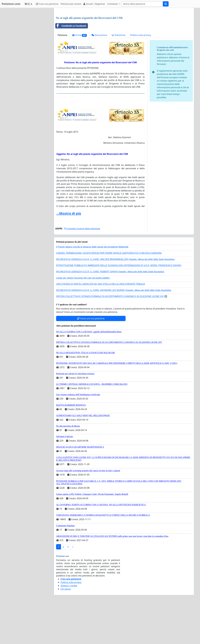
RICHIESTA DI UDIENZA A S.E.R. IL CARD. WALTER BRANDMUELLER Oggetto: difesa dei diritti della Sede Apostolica (115, 298)
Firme (79, 74)
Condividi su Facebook (71, 65)
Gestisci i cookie (69, 624)
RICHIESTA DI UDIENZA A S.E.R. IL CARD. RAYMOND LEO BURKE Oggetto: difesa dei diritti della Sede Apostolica (114, 329)
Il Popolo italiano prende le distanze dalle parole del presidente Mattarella (92, 286)
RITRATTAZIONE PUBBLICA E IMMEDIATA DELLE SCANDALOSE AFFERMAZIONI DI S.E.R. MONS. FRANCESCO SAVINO (119, 304)
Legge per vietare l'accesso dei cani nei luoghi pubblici (83, 317)
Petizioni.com (11, 4)
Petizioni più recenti (71, 4)
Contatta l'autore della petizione (82, 267)
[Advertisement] (124, 32)
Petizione (62, 74)
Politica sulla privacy (140, 74)
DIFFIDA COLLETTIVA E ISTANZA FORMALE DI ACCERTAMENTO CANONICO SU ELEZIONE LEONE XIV (110, 335)
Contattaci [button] (113, 4)
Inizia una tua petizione (91, 357)
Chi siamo (66, 628)
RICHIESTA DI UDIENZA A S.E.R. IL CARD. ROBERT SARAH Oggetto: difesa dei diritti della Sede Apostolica (110, 310)
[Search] (142, 4)
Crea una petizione (47, 4)
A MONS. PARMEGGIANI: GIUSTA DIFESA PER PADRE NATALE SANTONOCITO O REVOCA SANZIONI (109, 292)
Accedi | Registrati (94, 4)
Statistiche (119, 74)
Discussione (99, 74)
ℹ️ (166, 335)
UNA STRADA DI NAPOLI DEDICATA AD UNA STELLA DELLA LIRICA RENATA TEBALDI (101, 323)
